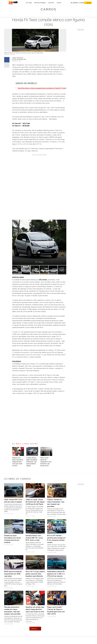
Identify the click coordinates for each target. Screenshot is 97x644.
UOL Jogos (29, 3)
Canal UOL (51, 3)
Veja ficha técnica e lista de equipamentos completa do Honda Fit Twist (41, 88)
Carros (48, 9)
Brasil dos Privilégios (40, 3)
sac (72, 3)
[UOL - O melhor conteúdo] (13, 3)
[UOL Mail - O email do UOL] (75, 3)
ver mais (35, 629)
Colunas (59, 3)
